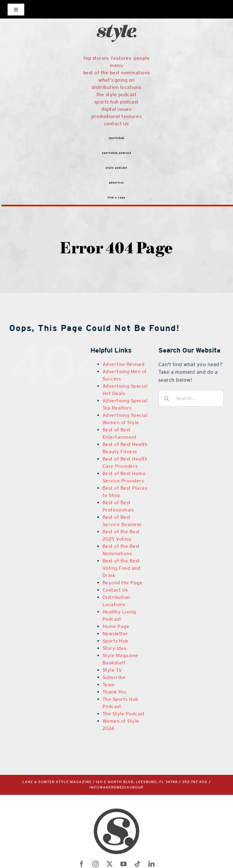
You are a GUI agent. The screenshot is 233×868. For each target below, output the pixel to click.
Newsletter (115, 634)
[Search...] (191, 398)
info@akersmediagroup (117, 788)
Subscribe (114, 677)
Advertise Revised (124, 364)
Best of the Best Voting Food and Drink (122, 568)
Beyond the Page (123, 583)
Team (109, 685)
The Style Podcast (124, 714)
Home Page (116, 626)
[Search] (167, 398)
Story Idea (115, 648)
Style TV (112, 670)
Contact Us (115, 590)
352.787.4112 (196, 783)
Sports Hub (115, 641)
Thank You (115, 692)
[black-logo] (116, 13)
